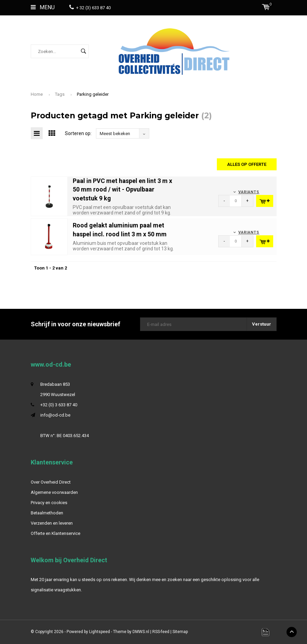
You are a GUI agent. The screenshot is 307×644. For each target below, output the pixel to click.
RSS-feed (161, 632)
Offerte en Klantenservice (55, 533)
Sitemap (180, 632)
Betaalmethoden (47, 513)
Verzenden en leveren (52, 523)
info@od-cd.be (55, 415)
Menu (43, 7)
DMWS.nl (141, 632)
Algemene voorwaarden (54, 492)
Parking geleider (93, 94)
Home (37, 94)
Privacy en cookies (49, 503)
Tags (60, 94)
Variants (249, 192)
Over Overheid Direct (51, 482)
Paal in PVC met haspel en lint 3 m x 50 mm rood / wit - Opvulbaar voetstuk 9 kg (122, 189)
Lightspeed (100, 632)
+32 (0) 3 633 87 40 (59, 405)
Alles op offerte (247, 164)
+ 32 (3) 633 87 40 (90, 8)
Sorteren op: (78, 133)
